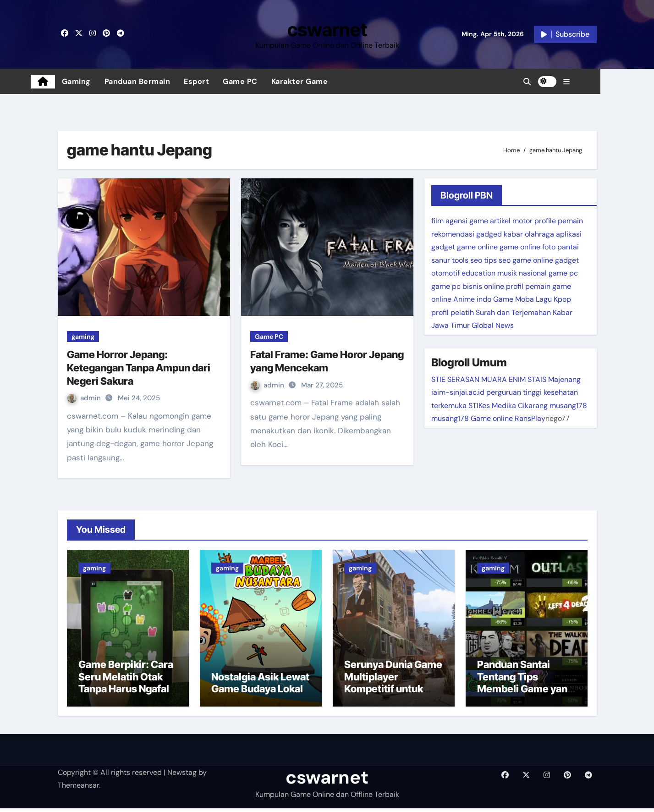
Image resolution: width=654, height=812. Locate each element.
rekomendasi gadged (467, 234)
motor (522, 221)
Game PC (267, 81)
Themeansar (78, 789)
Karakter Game (327, 81)
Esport (223, 81)
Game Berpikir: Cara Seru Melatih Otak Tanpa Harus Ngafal (126, 681)
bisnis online (483, 286)
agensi (456, 221)
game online (477, 247)
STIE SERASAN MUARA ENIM (478, 379)
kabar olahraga (529, 234)
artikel (500, 221)
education (478, 273)
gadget (443, 247)
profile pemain (559, 221)
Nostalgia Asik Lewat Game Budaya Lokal (260, 686)
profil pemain (528, 286)
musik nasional (522, 273)
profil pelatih (453, 312)
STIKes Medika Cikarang (508, 406)
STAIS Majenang (554, 379)
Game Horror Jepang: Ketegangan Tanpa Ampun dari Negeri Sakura (139, 367)
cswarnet (327, 30)
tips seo (497, 260)
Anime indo (472, 299)
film (437, 221)
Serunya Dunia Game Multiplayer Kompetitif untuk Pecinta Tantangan (393, 687)
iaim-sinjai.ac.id (458, 392)
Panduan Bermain (165, 81)
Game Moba (514, 299)
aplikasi (569, 234)
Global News (493, 325)
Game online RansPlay (508, 418)
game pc (563, 273)
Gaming (103, 81)
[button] (594, 82)
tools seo (467, 260)
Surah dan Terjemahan (513, 312)
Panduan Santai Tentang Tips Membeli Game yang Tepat (525, 687)
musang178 (568, 406)
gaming (83, 337)
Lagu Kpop (553, 299)
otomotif (445, 273)
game (479, 221)
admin (85, 398)
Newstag (182, 776)
